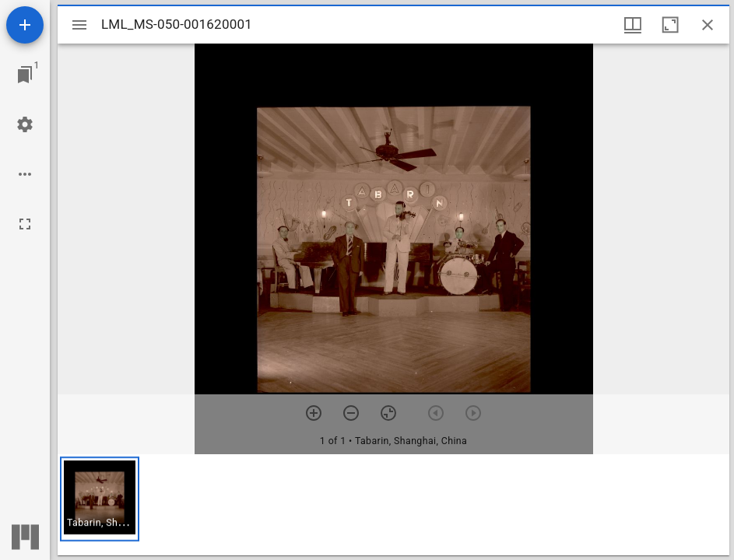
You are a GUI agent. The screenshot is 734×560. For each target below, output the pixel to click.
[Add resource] (25, 25)
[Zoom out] (351, 413)
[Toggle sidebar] (79, 25)
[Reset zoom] (388, 413)
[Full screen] (25, 224)
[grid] (393, 505)
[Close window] (708, 25)
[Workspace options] (25, 174)
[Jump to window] (25, 75)
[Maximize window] (670, 25)
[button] (100, 499)
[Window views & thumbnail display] (633, 25)
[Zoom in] (314, 413)
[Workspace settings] (25, 124)
